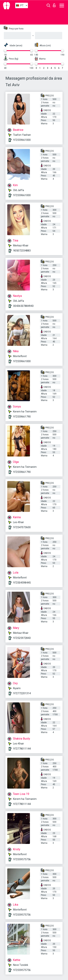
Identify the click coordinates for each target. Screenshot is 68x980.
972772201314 (22, 693)
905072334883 (22, 251)
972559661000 (22, 140)
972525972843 (22, 638)
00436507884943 (23, 306)
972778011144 (22, 749)
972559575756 (22, 859)
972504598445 (22, 583)
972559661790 (22, 417)
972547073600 (22, 527)
